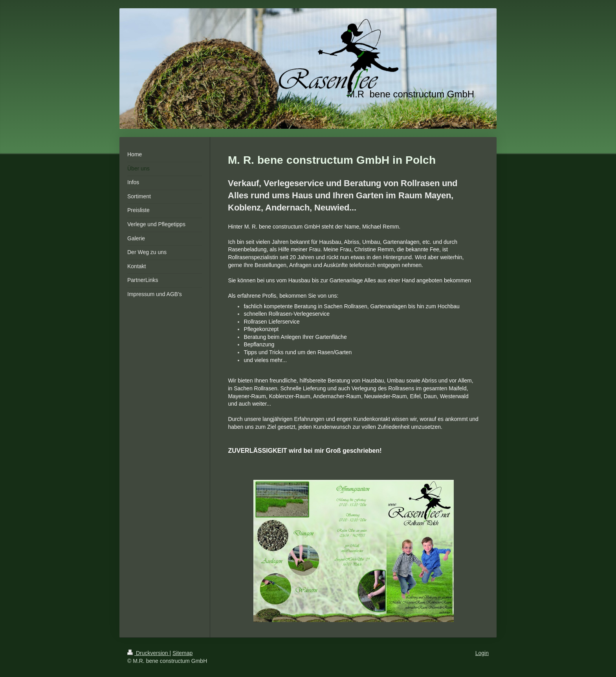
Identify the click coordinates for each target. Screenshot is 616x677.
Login (482, 653)
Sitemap (182, 653)
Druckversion (148, 653)
